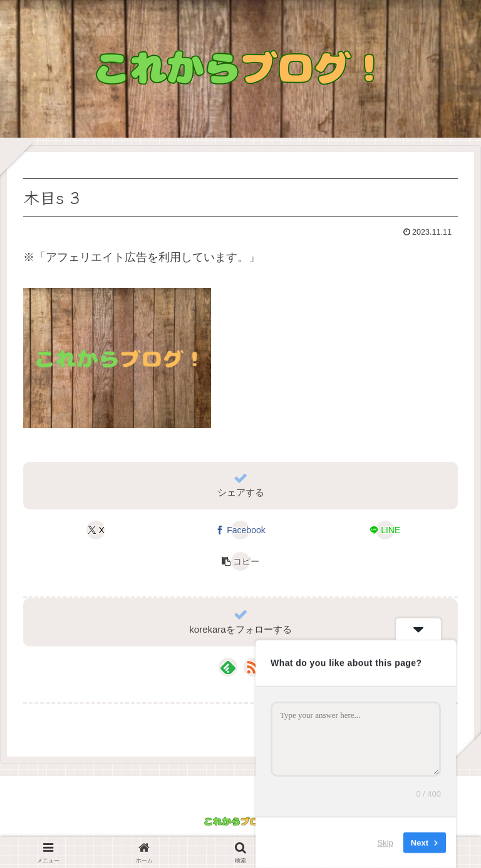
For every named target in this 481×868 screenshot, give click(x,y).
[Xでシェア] (96, 530)
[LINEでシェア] (385, 530)
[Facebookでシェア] (240, 530)
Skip (385, 843)
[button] (240, 561)
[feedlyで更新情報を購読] (228, 667)
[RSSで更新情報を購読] (253, 667)
